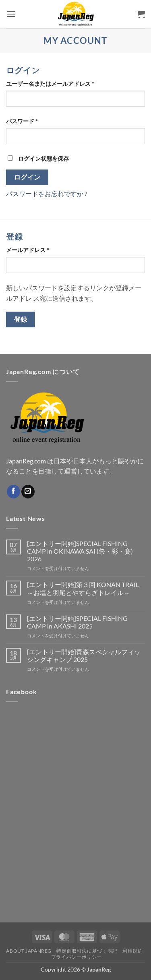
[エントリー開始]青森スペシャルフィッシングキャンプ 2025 (84, 655)
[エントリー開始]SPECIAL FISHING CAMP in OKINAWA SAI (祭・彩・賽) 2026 (80, 551)
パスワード (25, 121)
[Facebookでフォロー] (13, 492)
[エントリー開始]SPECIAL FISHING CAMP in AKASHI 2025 (77, 622)
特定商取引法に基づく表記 (87, 951)
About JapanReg (29, 951)
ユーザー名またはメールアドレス (53, 84)
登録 (21, 319)
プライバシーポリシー (77, 957)
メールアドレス (30, 250)
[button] (11, 14)
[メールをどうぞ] (28, 492)
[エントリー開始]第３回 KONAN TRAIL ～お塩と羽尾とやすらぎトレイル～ (83, 588)
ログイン (27, 177)
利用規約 (132, 951)
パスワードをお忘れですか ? (47, 193)
